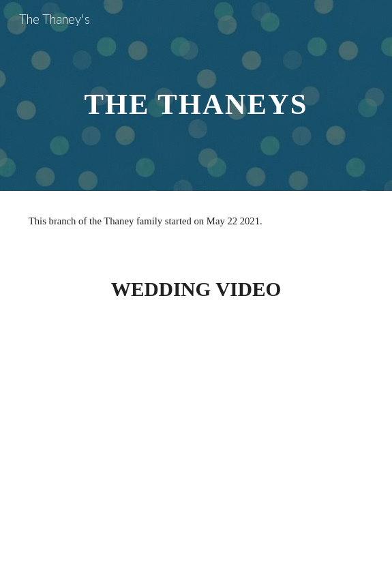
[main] (196, 96)
